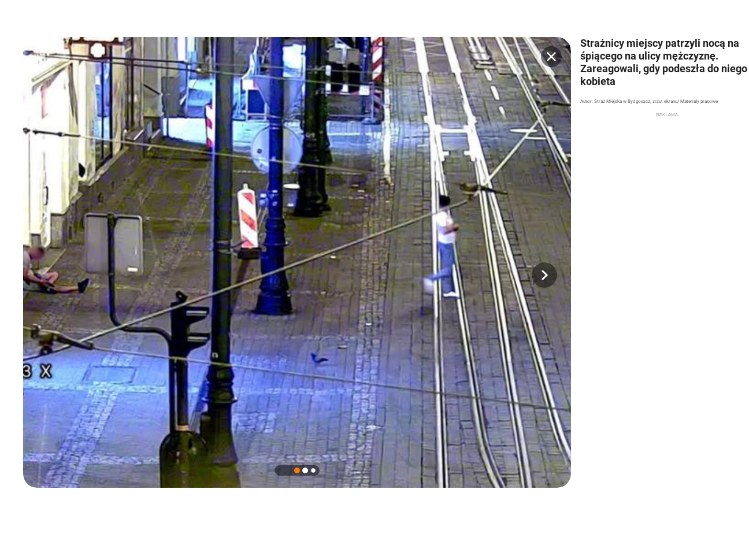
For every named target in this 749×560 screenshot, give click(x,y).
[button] (544, 275)
